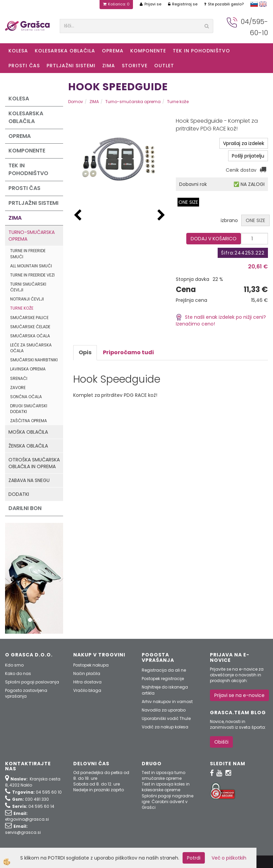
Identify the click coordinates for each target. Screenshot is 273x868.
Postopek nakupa (91, 665)
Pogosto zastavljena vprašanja (26, 693)
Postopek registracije (163, 679)
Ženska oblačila (28, 446)
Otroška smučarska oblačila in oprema (34, 463)
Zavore (18, 388)
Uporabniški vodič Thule (166, 718)
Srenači (19, 378)
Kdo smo (14, 665)
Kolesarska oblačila (65, 51)
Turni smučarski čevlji (28, 287)
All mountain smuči (31, 266)
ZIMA (109, 66)
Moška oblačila (28, 432)
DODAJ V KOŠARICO (214, 239)
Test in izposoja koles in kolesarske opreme (166, 787)
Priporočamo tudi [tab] (128, 352)
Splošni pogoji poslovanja (32, 682)
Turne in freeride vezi (32, 275)
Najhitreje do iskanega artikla (165, 690)
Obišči (221, 742)
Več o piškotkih (229, 858)
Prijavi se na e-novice (239, 695)
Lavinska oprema (28, 369)
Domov (76, 102)
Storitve (135, 66)
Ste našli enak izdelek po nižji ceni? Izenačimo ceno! (221, 321)
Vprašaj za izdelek (244, 143)
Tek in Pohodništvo (201, 51)
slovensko (254, 4)
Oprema (113, 51)
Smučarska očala (30, 336)
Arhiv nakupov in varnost (167, 702)
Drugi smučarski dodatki (29, 409)
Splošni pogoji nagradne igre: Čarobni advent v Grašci (168, 802)
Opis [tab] (85, 352)
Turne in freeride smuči (28, 254)
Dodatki (19, 494)
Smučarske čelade (30, 327)
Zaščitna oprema (29, 421)
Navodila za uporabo (164, 710)
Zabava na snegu (29, 480)
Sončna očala (26, 397)
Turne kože (22, 308)
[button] (161, 215)
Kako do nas (18, 673)
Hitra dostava (87, 682)
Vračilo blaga (87, 690)
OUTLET (164, 66)
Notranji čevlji (27, 299)
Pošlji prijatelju (248, 156)
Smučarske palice (29, 318)
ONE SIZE (188, 202)
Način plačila (87, 673)
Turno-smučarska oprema (32, 236)
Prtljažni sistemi (71, 66)
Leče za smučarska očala (31, 348)
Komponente (148, 51)
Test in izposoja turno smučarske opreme (163, 775)
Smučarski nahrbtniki (34, 360)
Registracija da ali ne (164, 670)
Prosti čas (24, 66)
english (263, 4)
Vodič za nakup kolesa (165, 727)
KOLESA (18, 51)
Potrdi (194, 858)
